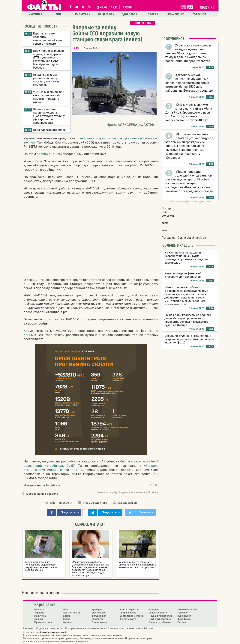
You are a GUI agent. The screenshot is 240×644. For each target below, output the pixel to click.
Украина (35, 14)
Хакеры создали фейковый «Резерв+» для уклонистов (183, 275)
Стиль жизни (99, 622)
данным (30, 335)
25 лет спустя (128, 619)
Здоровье (129, 14)
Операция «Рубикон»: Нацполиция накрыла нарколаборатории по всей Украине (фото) (189, 339)
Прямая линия (71, 613)
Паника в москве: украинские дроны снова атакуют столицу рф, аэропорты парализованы (49, 116)
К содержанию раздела (42, 494)
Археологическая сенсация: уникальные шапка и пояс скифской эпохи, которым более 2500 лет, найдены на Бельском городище (189, 83)
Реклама (28, 628)
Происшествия (143, 23)
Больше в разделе (178, 245)
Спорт (152, 14)
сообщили (45, 154)
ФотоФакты (184, 619)
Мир (59, 14)
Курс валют (184, 616)
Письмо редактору (94, 503)
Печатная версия (60, 503)
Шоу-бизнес (176, 14)
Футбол (67, 622)
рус (183, 7)
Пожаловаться (127, 503)
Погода (182, 622)
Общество (105, 14)
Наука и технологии (160, 616)
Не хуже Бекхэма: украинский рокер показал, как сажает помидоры (47, 80)
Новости (39, 609)
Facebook (53, 485)
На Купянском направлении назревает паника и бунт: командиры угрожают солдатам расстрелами (186, 258)
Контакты (57, 628)
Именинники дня (187, 609)
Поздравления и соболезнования (85, 628)
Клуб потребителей (160, 619)
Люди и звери (128, 613)
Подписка (42, 628)
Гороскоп (199, 14)
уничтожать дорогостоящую (102, 138)
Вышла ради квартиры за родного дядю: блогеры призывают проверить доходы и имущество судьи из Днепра (188, 320)
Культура (82, 14)
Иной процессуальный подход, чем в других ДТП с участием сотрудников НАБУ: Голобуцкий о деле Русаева (48, 59)
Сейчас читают (90, 524)
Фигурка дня (99, 616)
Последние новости (40, 26)
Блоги (66, 616)
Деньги (39, 619)
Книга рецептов (129, 609)
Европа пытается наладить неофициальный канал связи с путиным (49, 39)
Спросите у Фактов (160, 622)
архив (127, 7)
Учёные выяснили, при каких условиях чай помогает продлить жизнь (49, 97)
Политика (40, 616)
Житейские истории (132, 616)
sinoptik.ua (199, 238)
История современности (158, 611)
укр (190, 7)
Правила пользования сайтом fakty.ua (130, 628)
